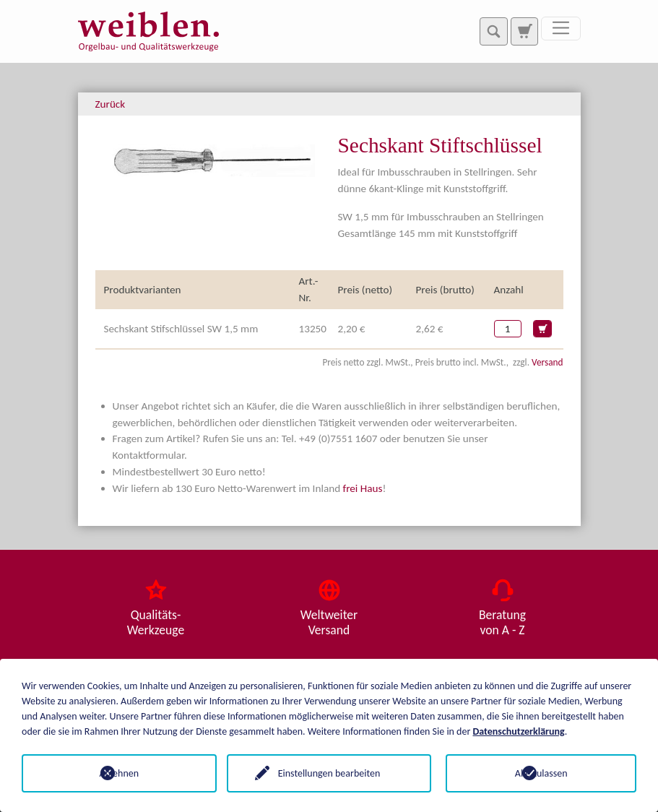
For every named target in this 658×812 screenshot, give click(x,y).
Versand (547, 362)
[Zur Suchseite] (524, 31)
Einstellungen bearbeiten (329, 773)
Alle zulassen (541, 773)
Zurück (111, 104)
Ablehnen (117, 773)
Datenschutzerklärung (519, 731)
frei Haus (363, 488)
